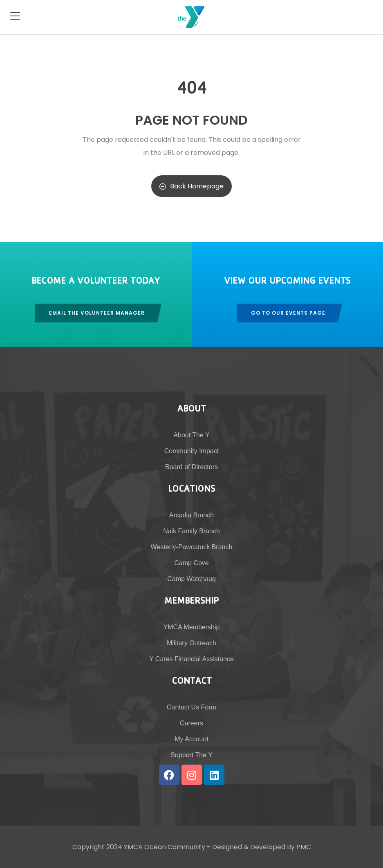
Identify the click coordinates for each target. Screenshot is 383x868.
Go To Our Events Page (288, 313)
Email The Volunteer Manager (97, 313)
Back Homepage (191, 186)
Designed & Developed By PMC (262, 847)
